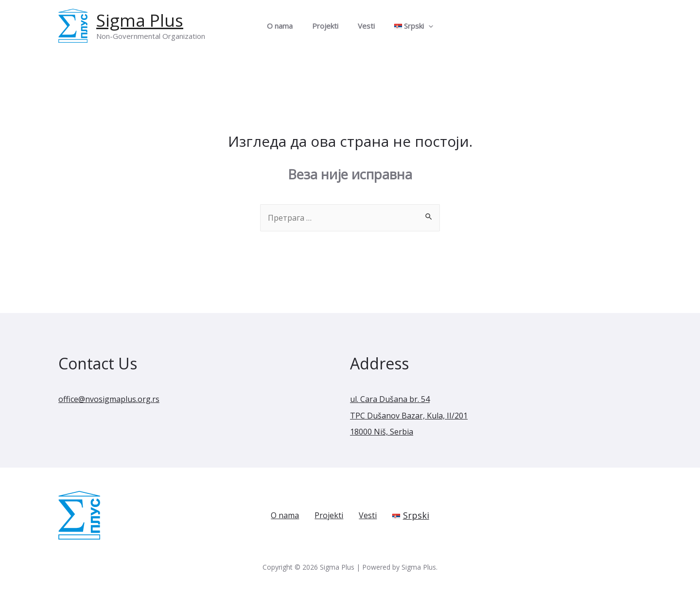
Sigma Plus (140, 20)
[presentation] (421, 26)
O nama (287, 26)
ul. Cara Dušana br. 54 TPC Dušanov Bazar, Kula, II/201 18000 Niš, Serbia (416, 416)
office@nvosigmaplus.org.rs (116, 400)
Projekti (328, 26)
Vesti (364, 26)
